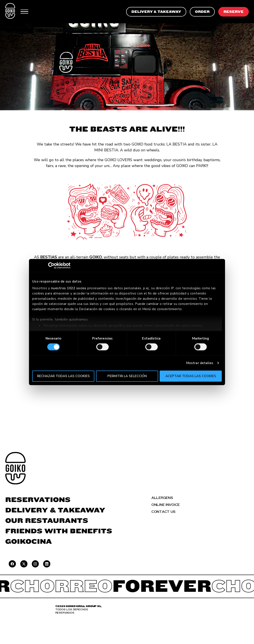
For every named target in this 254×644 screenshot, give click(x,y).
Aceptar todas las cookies (191, 376)
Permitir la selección (127, 376)
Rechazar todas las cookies (63, 376)
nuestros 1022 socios (69, 288)
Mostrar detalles (200, 363)
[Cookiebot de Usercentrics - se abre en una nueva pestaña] (51, 265)
